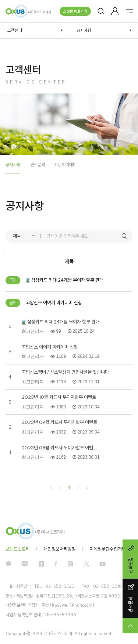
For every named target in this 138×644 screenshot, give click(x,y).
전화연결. (131, 559)
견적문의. (131, 598)
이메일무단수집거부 (108, 549)
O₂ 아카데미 (66, 165)
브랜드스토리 (18, 549)
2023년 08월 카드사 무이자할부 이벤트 (59, 448)
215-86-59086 (60, 615)
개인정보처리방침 (60, 549)
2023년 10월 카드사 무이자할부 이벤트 (59, 397)
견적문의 (38, 165)
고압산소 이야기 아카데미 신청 (50, 347)
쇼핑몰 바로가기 (75, 11)
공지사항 (13, 165)
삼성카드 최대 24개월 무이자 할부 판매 (61, 322)
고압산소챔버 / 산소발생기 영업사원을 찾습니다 (65, 372)
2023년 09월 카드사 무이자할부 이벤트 (59, 422)
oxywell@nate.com (74, 605)
